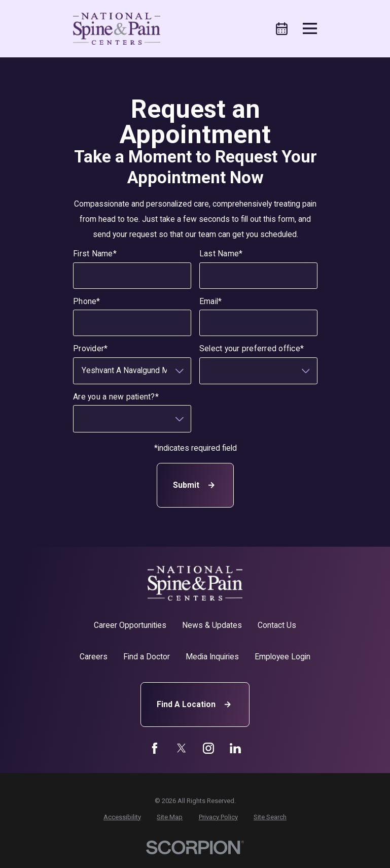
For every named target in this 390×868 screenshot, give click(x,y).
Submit (195, 485)
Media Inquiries (212, 657)
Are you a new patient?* (116, 397)
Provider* (90, 349)
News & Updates (212, 625)
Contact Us (277, 625)
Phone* (87, 302)
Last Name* (221, 254)
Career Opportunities (130, 625)
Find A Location (195, 704)
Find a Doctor (147, 657)
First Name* (95, 254)
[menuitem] (122, 817)
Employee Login (282, 657)
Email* (210, 302)
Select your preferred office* (251, 349)
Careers (94, 657)
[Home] (117, 29)
